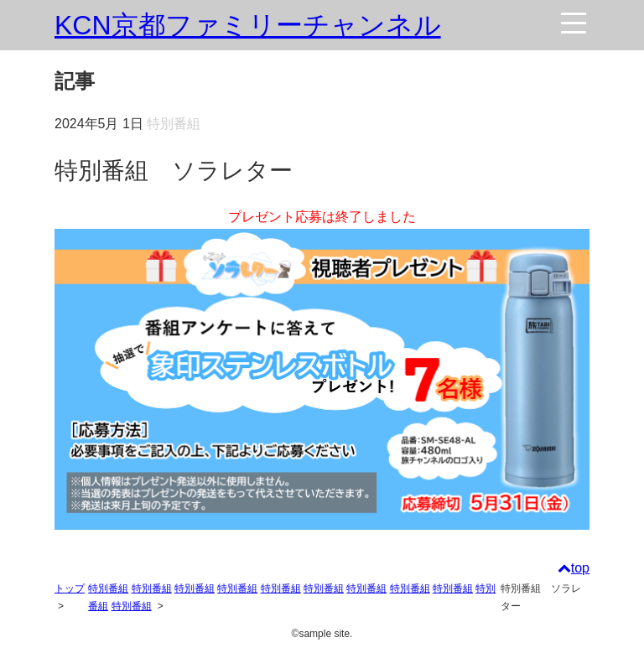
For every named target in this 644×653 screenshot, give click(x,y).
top (574, 568)
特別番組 (108, 588)
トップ (70, 588)
